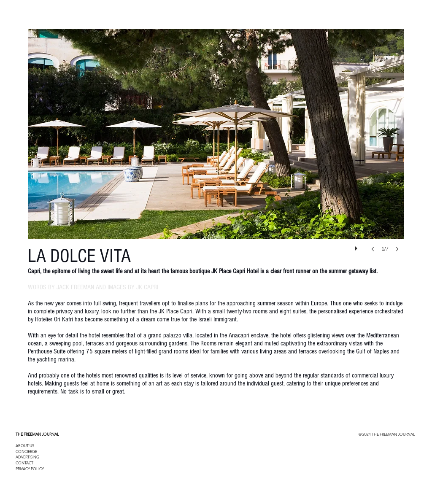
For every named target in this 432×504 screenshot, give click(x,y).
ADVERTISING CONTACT (27, 460)
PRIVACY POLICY (30, 469)
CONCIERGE (26, 451)
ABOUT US (25, 445)
